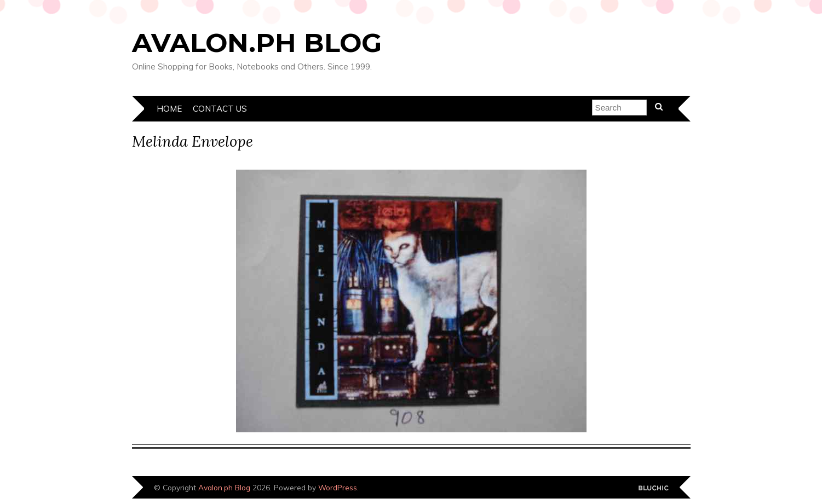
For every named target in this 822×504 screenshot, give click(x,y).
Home (169, 109)
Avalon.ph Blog (257, 43)
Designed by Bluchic (654, 488)
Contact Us (220, 109)
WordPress (338, 487)
